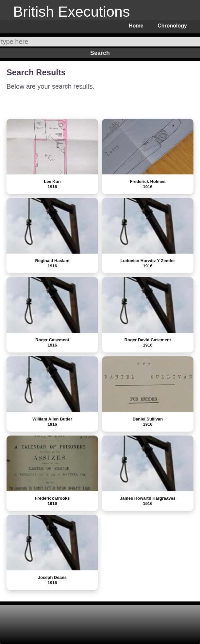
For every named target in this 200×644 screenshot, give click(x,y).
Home (136, 26)
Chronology (172, 26)
